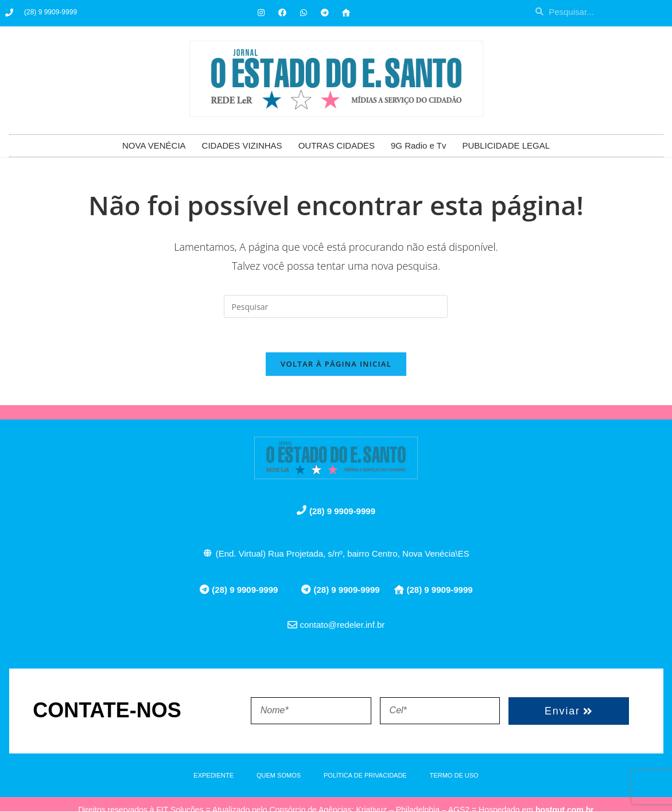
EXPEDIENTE (213, 776)
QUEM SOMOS (279, 776)
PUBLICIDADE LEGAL (506, 145)
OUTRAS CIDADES (337, 145)
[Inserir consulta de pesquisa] (336, 306)
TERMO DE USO (454, 776)
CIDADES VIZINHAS (242, 145)
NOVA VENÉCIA (154, 145)
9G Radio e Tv (418, 145)
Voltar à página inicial (336, 364)
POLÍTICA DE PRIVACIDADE (365, 776)
